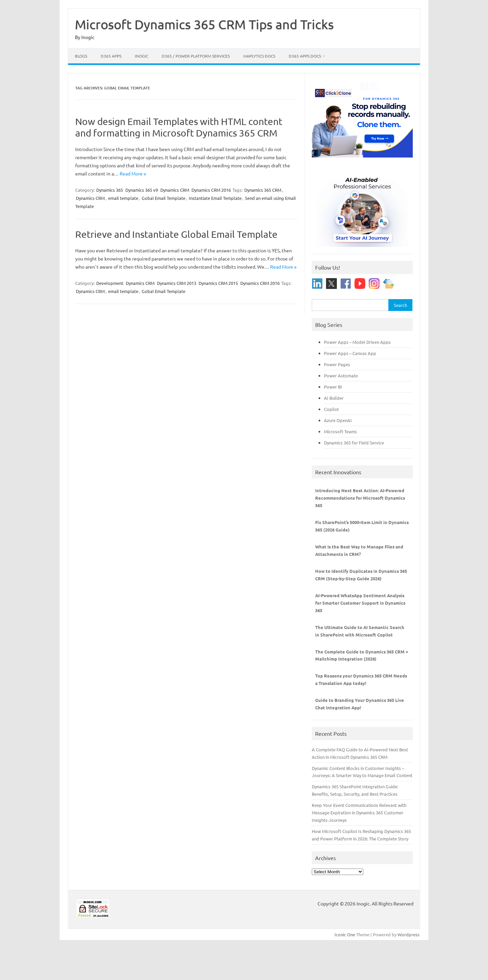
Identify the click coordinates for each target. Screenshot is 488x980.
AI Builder (334, 398)
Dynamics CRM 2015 (218, 283)
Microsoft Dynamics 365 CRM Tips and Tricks (204, 24)
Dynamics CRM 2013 (177, 283)
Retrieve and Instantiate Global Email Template (176, 234)
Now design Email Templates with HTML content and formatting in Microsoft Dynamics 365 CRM (179, 127)
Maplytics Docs (259, 56)
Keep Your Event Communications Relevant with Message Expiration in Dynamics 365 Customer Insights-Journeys (359, 812)
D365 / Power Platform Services (196, 56)
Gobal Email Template (164, 198)
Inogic (141, 56)
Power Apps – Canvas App (350, 353)
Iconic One (345, 934)
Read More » (133, 173)
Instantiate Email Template (215, 198)
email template (123, 198)
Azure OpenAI (338, 420)
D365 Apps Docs (305, 56)
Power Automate (341, 376)
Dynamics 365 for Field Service (354, 443)
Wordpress (409, 934)
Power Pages (337, 364)
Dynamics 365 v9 (142, 190)
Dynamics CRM (175, 190)
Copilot (331, 409)
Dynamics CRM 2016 (211, 190)
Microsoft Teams (340, 431)
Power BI (333, 387)
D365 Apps (111, 56)
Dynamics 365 (110, 190)
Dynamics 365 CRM (263, 190)
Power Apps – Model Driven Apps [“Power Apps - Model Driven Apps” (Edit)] (357, 342)
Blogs (81, 56)
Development (110, 283)
